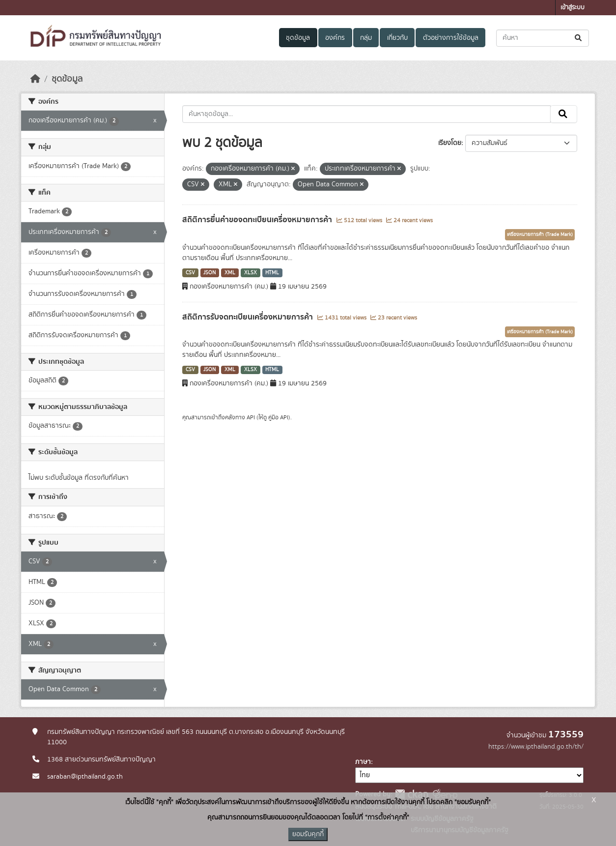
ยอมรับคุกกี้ (308, 834)
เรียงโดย (450, 143)
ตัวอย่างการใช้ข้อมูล (451, 38)
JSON (210, 273)
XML (230, 273)
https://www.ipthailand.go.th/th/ (536, 747)
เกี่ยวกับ (397, 38)
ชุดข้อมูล (298, 38)
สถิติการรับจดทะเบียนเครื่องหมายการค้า (249, 317)
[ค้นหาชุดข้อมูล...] (543, 38)
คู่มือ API (278, 417)
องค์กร (335, 38)
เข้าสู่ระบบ (573, 8)
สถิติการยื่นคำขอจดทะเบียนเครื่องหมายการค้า (258, 220)
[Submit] (579, 38)
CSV (190, 273)
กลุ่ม (366, 38)
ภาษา (363, 762)
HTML (272, 273)
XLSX (251, 273)
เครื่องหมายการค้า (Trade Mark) (540, 234)
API (251, 417)
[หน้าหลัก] (35, 79)
